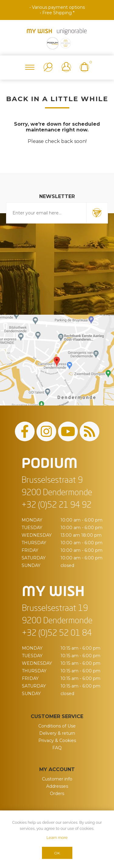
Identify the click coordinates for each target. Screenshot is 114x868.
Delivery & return (57, 733)
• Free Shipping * (57, 13)
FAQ (57, 748)
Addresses (57, 786)
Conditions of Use (57, 726)
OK (57, 853)
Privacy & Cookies (57, 740)
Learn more (57, 838)
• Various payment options (57, 7)
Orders (57, 793)
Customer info (57, 779)
